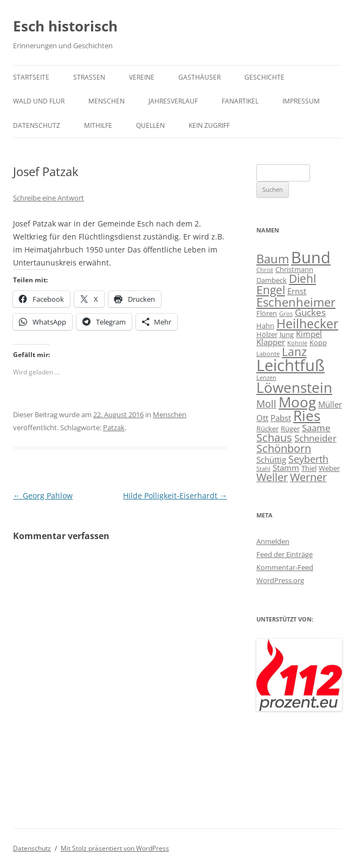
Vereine (142, 77)
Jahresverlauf (173, 101)
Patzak (114, 427)
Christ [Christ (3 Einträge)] (265, 270)
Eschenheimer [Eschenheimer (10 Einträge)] (296, 302)
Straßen (89, 77)
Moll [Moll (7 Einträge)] (266, 403)
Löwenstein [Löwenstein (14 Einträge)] (294, 388)
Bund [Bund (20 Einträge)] (311, 257)
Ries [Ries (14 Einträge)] (307, 416)
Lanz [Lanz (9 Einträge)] (294, 352)
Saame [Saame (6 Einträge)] (316, 428)
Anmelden (273, 541)
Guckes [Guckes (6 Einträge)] (310, 312)
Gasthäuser (199, 77)
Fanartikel (240, 101)
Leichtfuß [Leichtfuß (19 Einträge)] (291, 365)
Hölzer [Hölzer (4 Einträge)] (267, 334)
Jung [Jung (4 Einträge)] (287, 334)
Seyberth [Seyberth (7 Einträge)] (308, 459)
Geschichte (264, 77)
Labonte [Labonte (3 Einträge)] (268, 354)
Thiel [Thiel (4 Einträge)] (309, 468)
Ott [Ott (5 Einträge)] (262, 418)
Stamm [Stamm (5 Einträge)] (286, 468)
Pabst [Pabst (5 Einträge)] (281, 418)
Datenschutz (37, 125)
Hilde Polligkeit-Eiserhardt (175, 495)
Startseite (31, 77)
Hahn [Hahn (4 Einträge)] (265, 326)
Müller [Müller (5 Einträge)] (330, 404)
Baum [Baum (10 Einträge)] (273, 258)
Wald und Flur (39, 101)
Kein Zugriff (209, 125)
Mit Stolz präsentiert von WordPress (115, 848)
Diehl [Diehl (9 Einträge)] (302, 278)
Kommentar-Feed (285, 567)
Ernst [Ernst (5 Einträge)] (297, 291)
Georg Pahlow (43, 495)
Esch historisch (65, 26)
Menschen (106, 101)
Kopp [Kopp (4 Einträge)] (318, 342)
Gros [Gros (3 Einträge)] (286, 314)
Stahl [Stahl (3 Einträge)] (263, 469)
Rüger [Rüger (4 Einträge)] (290, 429)
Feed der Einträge (285, 554)
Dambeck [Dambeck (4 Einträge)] (272, 280)
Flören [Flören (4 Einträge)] (267, 313)
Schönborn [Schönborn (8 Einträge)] (284, 448)
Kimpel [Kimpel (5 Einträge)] (309, 334)
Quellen (150, 125)
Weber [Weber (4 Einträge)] (329, 468)
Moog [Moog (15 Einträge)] (297, 402)
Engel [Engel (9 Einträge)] (271, 290)
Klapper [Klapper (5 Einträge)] (271, 342)
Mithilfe (98, 125)
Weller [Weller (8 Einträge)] (272, 477)
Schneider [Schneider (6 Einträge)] (315, 438)
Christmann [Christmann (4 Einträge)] (294, 269)
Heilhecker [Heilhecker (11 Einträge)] (307, 323)
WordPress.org (280, 580)
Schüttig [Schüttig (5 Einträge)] (271, 459)
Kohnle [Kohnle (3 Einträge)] (297, 343)
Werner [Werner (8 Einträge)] (308, 477)
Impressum (301, 101)
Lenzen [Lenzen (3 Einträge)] (266, 378)
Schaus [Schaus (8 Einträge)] (274, 438)
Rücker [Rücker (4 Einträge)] (267, 429)
